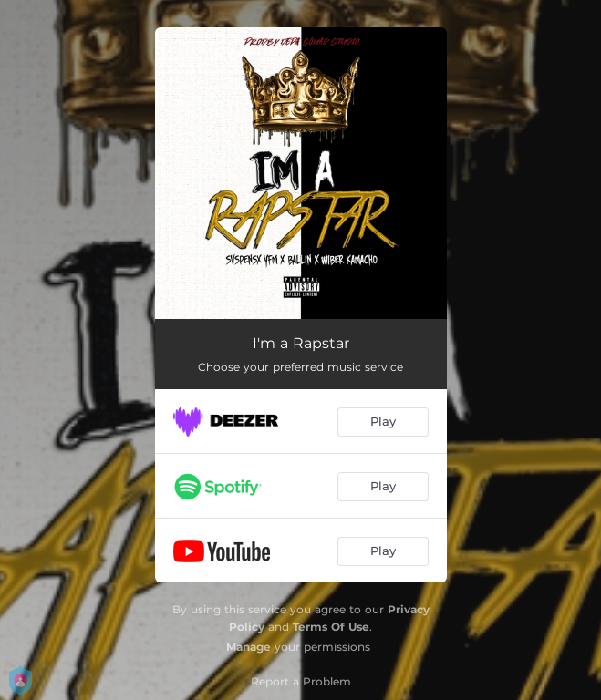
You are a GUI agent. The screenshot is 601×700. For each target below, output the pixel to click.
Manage (249, 647)
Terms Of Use (331, 627)
